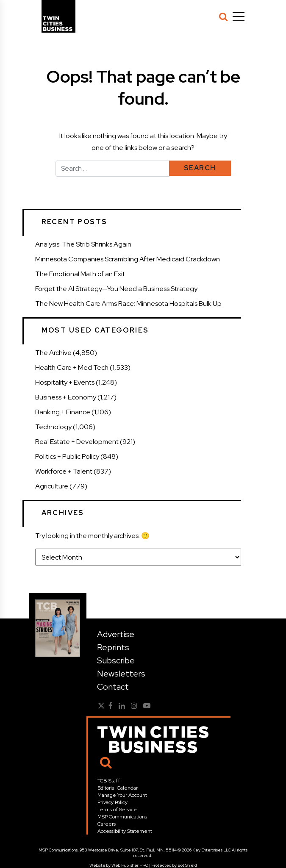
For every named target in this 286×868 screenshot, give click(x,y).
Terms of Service (117, 810)
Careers (107, 824)
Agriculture (52, 486)
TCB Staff (109, 781)
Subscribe (116, 660)
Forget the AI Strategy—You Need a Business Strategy (116, 289)
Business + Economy (66, 397)
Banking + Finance (63, 412)
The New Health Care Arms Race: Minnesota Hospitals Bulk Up (128, 304)
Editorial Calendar (118, 788)
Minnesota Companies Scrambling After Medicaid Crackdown (128, 259)
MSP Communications (122, 817)
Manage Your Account (122, 795)
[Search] (223, 17)
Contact (113, 687)
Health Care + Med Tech (72, 367)
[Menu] (239, 17)
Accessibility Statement (125, 831)
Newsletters (121, 674)
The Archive (53, 353)
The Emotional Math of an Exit (80, 274)
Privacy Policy (112, 802)
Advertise (116, 634)
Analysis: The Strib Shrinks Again (83, 244)
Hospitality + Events (65, 382)
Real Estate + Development (77, 442)
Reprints (113, 647)
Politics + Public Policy (67, 456)
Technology (53, 427)
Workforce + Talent (64, 471)
